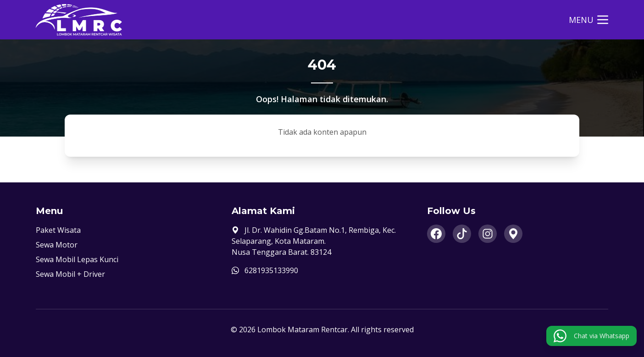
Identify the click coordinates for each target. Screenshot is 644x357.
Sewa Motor (57, 245)
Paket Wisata (58, 230)
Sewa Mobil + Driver (70, 274)
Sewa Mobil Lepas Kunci (77, 259)
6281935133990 (271, 270)
